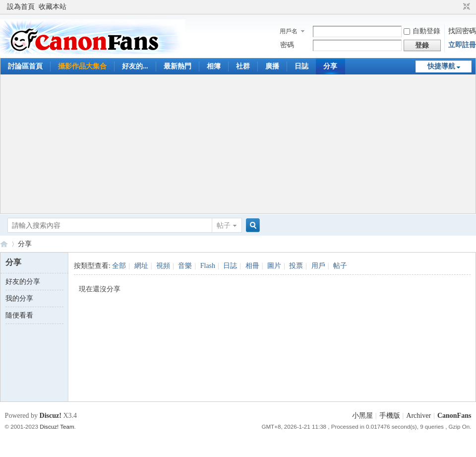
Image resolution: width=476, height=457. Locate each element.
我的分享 (19, 298)
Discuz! (51, 416)
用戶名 (289, 31)
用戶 (318, 266)
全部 (119, 266)
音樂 (185, 266)
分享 (330, 66)
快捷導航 (441, 66)
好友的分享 (23, 282)
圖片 (274, 266)
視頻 (163, 266)
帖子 (224, 226)
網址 (141, 266)
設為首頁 (21, 7)
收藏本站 (53, 7)
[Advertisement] (238, 144)
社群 (243, 66)
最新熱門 (178, 66)
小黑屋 (362, 416)
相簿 (214, 66)
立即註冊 (462, 45)
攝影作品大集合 (82, 66)
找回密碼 (462, 31)
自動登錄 (422, 31)
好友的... (135, 66)
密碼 (287, 45)
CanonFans (4, 244)
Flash (208, 266)
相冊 (252, 266)
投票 (296, 266)
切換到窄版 (465, 7)
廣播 (272, 66)
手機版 (390, 416)
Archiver (418, 416)
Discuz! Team (57, 426)
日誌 (301, 66)
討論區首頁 (25, 66)
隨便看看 (19, 315)
